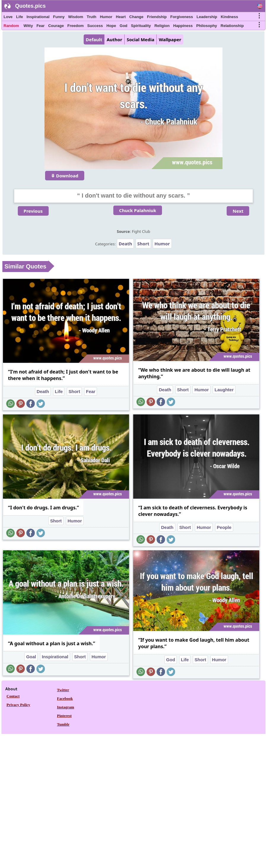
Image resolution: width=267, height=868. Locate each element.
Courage (56, 26)
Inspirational (38, 17)
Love (8, 17)
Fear (40, 26)
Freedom (76, 26)
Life (19, 17)
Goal (31, 657)
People (224, 527)
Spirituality (141, 26)
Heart (121, 17)
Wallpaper (170, 39)
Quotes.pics (30, 6)
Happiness (183, 26)
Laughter (224, 390)
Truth (92, 17)
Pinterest (64, 716)
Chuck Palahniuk (138, 210)
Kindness (229, 17)
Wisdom (76, 17)
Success (95, 26)
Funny (59, 17)
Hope (111, 26)
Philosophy (207, 26)
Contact (13, 696)
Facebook (65, 698)
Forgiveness (182, 17)
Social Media (140, 39)
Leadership (207, 17)
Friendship (157, 17)
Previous (33, 211)
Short (143, 244)
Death (125, 244)
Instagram (66, 707)
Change (136, 17)
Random (11, 26)
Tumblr (63, 724)
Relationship (232, 26)
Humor (106, 17)
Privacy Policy (18, 705)
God (123, 26)
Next (238, 211)
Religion (162, 26)
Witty (28, 26)
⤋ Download (65, 176)
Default (94, 39)
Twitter (63, 690)
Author (114, 39)
